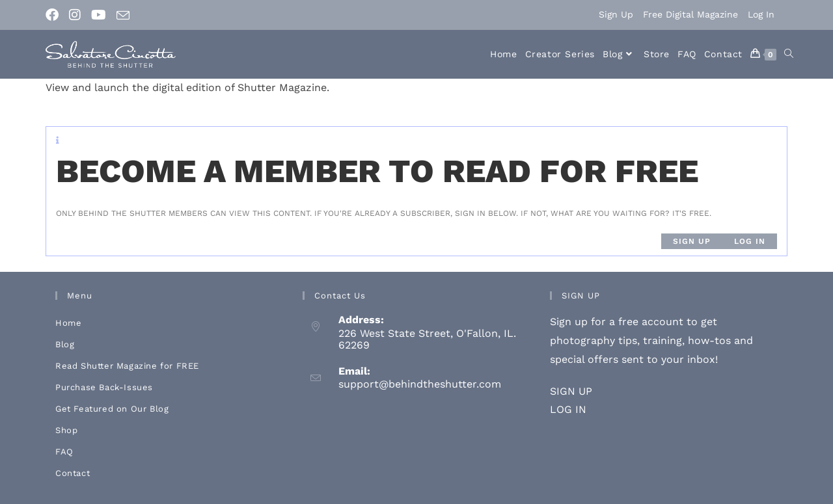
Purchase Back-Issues (104, 387)
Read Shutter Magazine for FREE (127, 366)
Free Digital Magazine (690, 14)
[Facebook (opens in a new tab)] (55, 15)
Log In (761, 14)
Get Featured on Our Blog (112, 409)
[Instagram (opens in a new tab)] (75, 15)
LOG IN (568, 409)
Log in (750, 241)
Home (68, 323)
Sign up (692, 241)
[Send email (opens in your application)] (123, 16)
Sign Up (616, 14)
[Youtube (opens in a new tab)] (99, 15)
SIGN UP (571, 391)
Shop (66, 430)
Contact (73, 473)
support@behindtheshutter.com (420, 384)
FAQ (64, 452)
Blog (65, 344)
